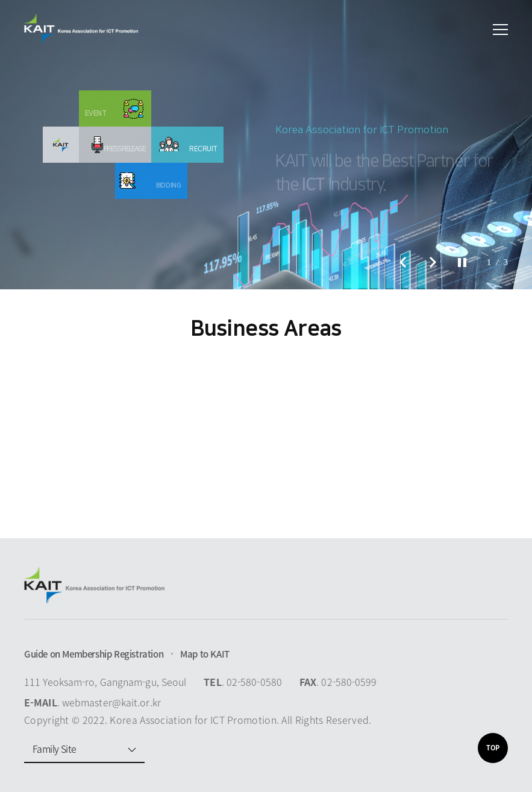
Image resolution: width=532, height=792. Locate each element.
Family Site (54, 749)
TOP (493, 748)
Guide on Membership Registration (94, 654)
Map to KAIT (205, 654)
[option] (266, 145)
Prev (403, 262)
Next (433, 262)
